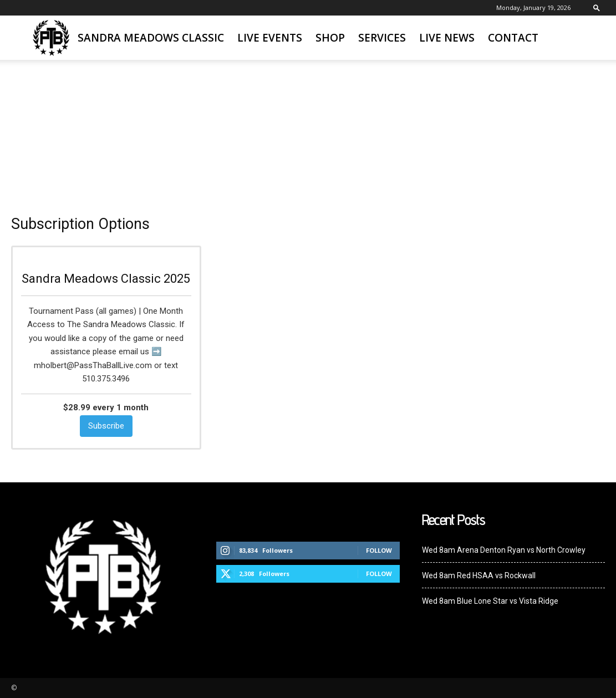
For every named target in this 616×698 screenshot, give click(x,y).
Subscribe (106, 426)
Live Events (270, 38)
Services (382, 38)
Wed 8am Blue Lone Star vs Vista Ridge (490, 601)
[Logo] (51, 38)
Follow (379, 550)
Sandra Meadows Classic (151, 38)
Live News (447, 38)
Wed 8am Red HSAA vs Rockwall (479, 575)
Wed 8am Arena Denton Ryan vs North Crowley (504, 550)
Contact (513, 38)
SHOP (330, 38)
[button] (597, 7)
